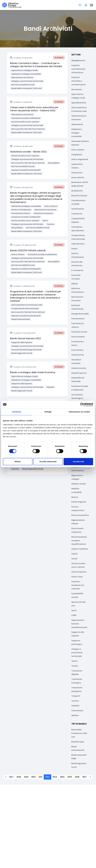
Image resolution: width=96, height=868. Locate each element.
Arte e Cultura (78, 150)
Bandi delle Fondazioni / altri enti (79, 733)
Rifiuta (18, 462)
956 (77, 777)
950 (33, 777)
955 (70, 777)
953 (55, 777)
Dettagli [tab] (48, 412)
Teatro (75, 661)
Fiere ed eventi (78, 337)
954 (62, 777)
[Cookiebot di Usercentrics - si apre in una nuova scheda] (82, 405)
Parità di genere (79, 502)
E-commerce (77, 270)
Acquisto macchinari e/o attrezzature (78, 69)
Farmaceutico (78, 319)
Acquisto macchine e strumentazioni (78, 81)
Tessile (75, 666)
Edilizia (75, 284)
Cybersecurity (78, 244)
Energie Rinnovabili (80, 314)
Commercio (77, 214)
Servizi (74, 559)
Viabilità (75, 706)
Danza (74, 249)
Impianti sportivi (79, 373)
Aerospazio (77, 89)
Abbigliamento (78, 61)
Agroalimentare (79, 103)
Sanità (74, 554)
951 (40, 777)
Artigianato (77, 155)
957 (85, 777)
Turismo (75, 701)
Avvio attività (78, 178)
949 (26, 777)
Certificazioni (78, 209)
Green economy (79, 368)
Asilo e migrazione (80, 159)
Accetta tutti (78, 462)
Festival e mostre (79, 332)
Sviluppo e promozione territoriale (77, 653)
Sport (74, 610)
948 (19, 777)
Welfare (75, 715)
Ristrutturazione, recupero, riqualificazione (79, 541)
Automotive (77, 173)
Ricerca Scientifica (80, 515)
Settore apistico (79, 572)
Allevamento (77, 124)
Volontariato (77, 711)
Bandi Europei (78, 742)
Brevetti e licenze (79, 196)
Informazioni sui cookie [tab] (79, 412)
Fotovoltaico (77, 350)
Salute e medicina (80, 549)
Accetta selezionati (48, 462)
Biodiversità (77, 191)
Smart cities (77, 577)
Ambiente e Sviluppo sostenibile (77, 133)
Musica (75, 497)
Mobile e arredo (79, 484)
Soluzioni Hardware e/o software (78, 585)
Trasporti (76, 696)
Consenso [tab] (17, 412)
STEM (74, 615)
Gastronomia (78, 355)
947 (11, 777)
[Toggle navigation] (91, 5)
